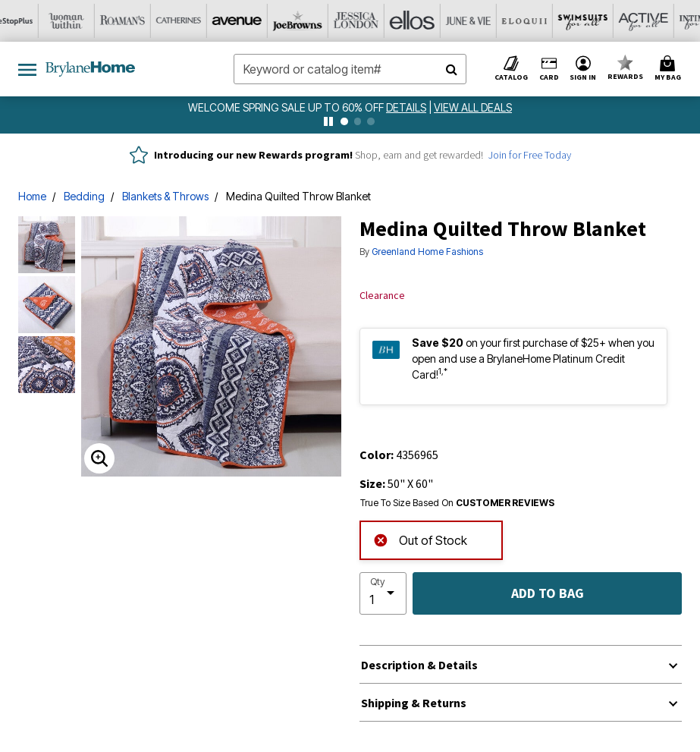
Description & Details (419, 665)
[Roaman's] (42, 21)
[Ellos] (322, 21)
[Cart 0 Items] (670, 69)
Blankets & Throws (165, 196)
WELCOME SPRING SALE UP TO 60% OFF (287, 107)
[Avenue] (154, 21)
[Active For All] (547, 21)
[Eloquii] (435, 21)
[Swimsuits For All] (491, 21)
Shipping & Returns (414, 703)
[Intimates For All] (603, 21)
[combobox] (350, 69)
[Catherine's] (98, 21)
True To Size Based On (457, 503)
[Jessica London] (266, 21)
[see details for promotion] (407, 107)
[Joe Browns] (210, 21)
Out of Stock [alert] (420, 539)
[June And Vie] (378, 21)
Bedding (84, 196)
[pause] (328, 121)
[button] (583, 69)
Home (32, 196)
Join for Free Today (530, 155)
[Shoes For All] (659, 21)
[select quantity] (383, 593)
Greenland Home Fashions (427, 252)
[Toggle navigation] (27, 69)
